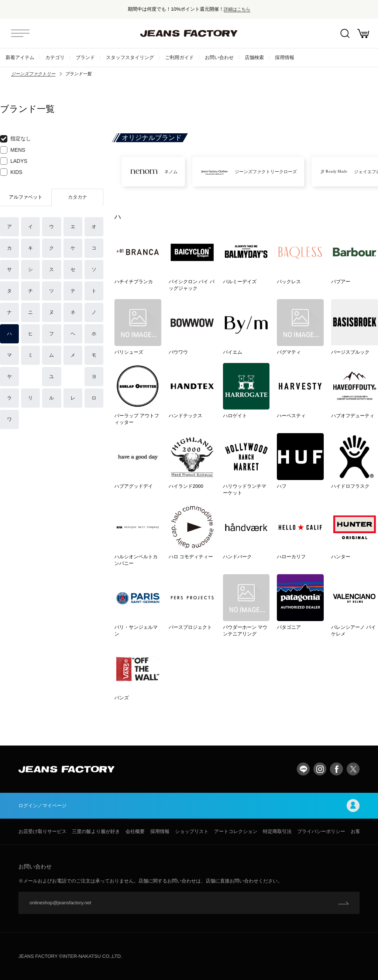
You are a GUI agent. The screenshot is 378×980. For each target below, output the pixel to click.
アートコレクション (236, 831)
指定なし (16, 139)
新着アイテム (20, 57)
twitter (353, 769)
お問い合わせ (219, 57)
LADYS (14, 161)
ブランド (85, 57)
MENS (13, 150)
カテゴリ (55, 57)
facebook (336, 769)
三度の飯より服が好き (96, 831)
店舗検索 (254, 57)
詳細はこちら (237, 9)
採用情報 (285, 57)
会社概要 (135, 831)
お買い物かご (363, 33)
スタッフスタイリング (130, 57)
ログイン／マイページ (189, 806)
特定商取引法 (277, 831)
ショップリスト (192, 831)
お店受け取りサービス (42, 831)
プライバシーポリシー (321, 831)
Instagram (320, 769)
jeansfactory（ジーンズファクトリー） (189, 33)
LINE (303, 769)
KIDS (11, 172)
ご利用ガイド (179, 57)
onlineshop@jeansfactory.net (60, 903)
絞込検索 (345, 33)
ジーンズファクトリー (33, 74)
